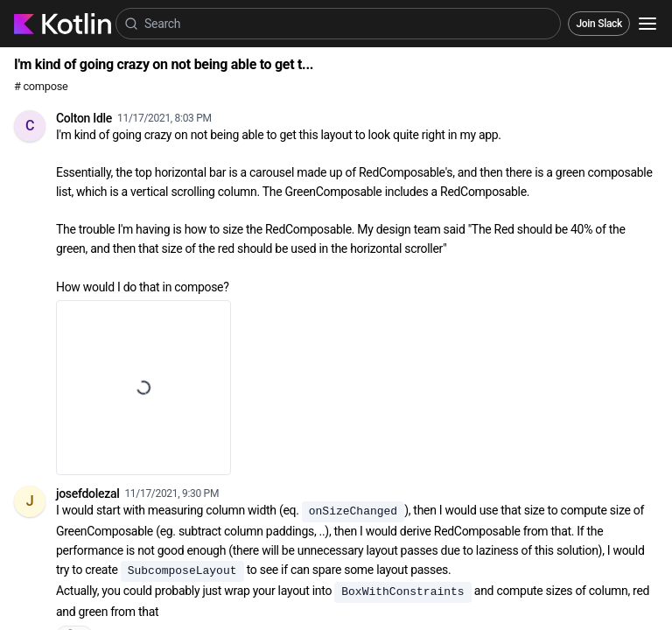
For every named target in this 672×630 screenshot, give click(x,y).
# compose (41, 86)
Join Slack (599, 24)
